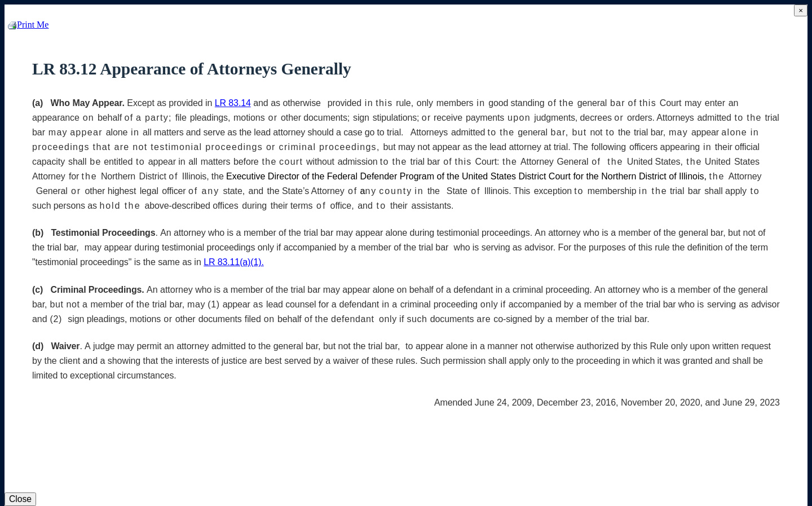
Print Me (28, 25)
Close (20, 499)
